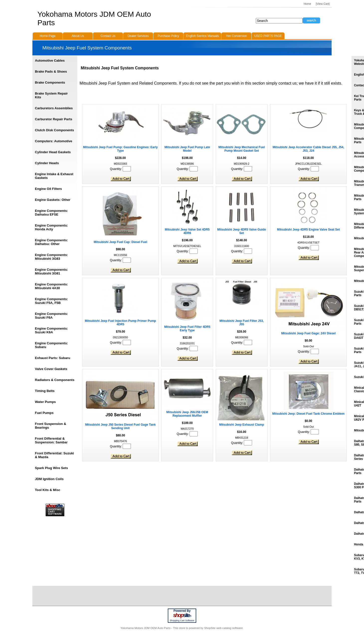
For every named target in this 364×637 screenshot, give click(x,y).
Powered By (182, 611)
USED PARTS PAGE (268, 36)
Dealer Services (138, 36)
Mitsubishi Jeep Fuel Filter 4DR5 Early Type (187, 329)
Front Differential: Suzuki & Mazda (54, 455)
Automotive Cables (50, 61)
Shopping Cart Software (182, 621)
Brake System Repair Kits (51, 95)
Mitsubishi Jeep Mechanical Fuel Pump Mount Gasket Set (242, 149)
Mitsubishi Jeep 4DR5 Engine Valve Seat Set (308, 230)
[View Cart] (323, 4)
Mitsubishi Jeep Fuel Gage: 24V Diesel (309, 333)
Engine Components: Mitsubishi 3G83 (51, 257)
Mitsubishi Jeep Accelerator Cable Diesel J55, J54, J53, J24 (308, 149)
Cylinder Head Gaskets (53, 152)
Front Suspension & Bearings (50, 426)
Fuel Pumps (44, 413)
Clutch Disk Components (54, 130)
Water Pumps (45, 402)
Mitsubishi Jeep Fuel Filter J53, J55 (241, 323)
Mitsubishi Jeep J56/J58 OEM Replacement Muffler (187, 414)
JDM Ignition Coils (49, 479)
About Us (78, 36)
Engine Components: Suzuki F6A (51, 316)
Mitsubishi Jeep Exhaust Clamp (242, 425)
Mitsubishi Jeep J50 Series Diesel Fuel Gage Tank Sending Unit (120, 426)
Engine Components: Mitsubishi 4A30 (51, 286)
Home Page (47, 36)
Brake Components (50, 82)
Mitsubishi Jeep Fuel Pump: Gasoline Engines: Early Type (120, 149)
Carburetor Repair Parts (54, 119)
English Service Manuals (202, 36)
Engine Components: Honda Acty (51, 227)
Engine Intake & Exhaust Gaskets (54, 176)
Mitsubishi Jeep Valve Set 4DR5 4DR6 (187, 231)
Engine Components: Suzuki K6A (51, 330)
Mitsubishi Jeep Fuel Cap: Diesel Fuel (121, 242)
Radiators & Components (55, 380)
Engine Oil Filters (48, 189)
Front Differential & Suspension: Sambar (51, 440)
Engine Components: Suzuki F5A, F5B (51, 301)
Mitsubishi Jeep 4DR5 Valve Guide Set (241, 231)
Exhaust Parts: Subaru (52, 358)
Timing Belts (45, 391)
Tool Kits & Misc (48, 490)
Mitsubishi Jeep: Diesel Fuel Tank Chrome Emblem (308, 414)
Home (307, 4)
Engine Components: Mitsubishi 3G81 (51, 271)
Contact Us (108, 36)
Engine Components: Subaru (51, 345)
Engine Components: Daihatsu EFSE (51, 213)
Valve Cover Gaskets (51, 369)
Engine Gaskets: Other (53, 200)
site (182, 615)
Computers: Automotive (54, 141)
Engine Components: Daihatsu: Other (51, 242)
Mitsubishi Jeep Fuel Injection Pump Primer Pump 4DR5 (120, 323)
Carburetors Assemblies (54, 108)
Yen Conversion (236, 36)
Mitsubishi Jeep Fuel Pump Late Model (187, 149)
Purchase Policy (168, 36)
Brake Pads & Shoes (51, 71)
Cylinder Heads (47, 163)
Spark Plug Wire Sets (51, 468)
